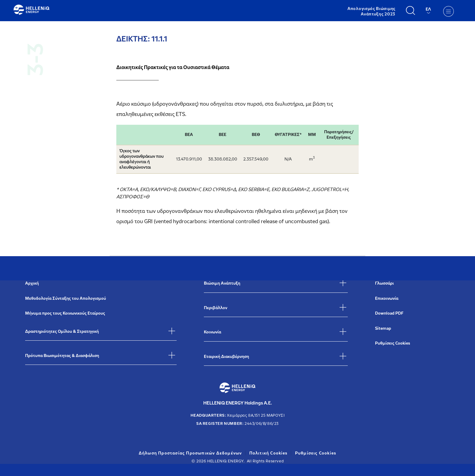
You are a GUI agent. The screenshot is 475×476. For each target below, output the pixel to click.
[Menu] (448, 11)
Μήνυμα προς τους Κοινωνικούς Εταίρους (65, 313)
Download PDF (389, 313)
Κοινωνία (213, 332)
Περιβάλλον (216, 308)
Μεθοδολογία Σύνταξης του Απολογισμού (66, 298)
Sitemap (383, 328)
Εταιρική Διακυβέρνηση (226, 357)
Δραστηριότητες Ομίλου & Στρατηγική (62, 331)
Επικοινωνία (387, 298)
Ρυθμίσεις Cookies (393, 343)
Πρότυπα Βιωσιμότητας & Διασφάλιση (62, 356)
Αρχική (32, 283)
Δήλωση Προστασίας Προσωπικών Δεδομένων (190, 453)
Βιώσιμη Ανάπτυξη (222, 283)
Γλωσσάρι (384, 283)
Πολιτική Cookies (269, 453)
